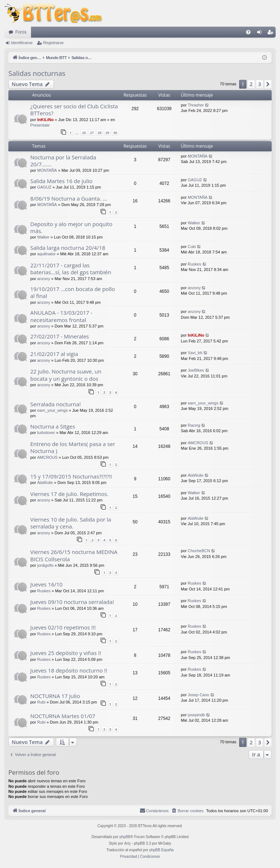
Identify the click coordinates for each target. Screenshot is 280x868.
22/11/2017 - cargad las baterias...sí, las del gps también (71, 269)
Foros (21, 32)
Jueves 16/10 (46, 584)
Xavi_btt (195, 353)
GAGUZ (44, 187)
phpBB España (161, 850)
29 (107, 133)
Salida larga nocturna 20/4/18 (68, 248)
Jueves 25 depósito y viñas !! (66, 653)
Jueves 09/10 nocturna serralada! (72, 602)
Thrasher (196, 105)
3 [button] (260, 84)
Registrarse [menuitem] (272, 34)
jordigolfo (45, 565)
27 (92, 133)
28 (100, 133)
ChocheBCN (199, 551)
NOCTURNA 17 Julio (55, 696)
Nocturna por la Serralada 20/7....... (63, 161)
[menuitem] (248, 32)
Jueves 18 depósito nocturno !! (69, 670)
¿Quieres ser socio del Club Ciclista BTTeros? (74, 110)
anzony (44, 279)
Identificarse (22, 43)
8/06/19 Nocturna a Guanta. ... (69, 198)
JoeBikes (196, 370)
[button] (268, 84)
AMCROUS (47, 457)
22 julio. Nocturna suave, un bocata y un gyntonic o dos (66, 375)
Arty (128, 843)
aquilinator (46, 254)
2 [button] (251, 84)
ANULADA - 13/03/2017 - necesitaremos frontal (61, 316)
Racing (194, 425)
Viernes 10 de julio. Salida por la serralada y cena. (71, 523)
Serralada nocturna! (55, 404)
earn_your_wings (52, 410)
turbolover (46, 433)
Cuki (192, 247)
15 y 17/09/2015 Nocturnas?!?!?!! (71, 476)
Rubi (41, 702)
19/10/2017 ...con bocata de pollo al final (73, 292)
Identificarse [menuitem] (261, 34)
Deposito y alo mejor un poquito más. (71, 227)
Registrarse (53, 43)
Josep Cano (199, 695)
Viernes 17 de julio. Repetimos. (69, 494)
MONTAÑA (47, 170)
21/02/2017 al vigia (54, 354)
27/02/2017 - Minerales (60, 336)
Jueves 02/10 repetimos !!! (63, 627)
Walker (43, 237)
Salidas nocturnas (37, 73)
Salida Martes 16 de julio (61, 181)
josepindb (196, 715)
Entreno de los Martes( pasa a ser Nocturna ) (73, 447)
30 (115, 133)
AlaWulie (45, 483)
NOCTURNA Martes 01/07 (63, 716)
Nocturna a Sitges (53, 426)
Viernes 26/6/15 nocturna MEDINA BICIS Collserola (74, 555)
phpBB (125, 837)
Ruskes (195, 264)
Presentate (40, 125)
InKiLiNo (45, 120)
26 (84, 133)
